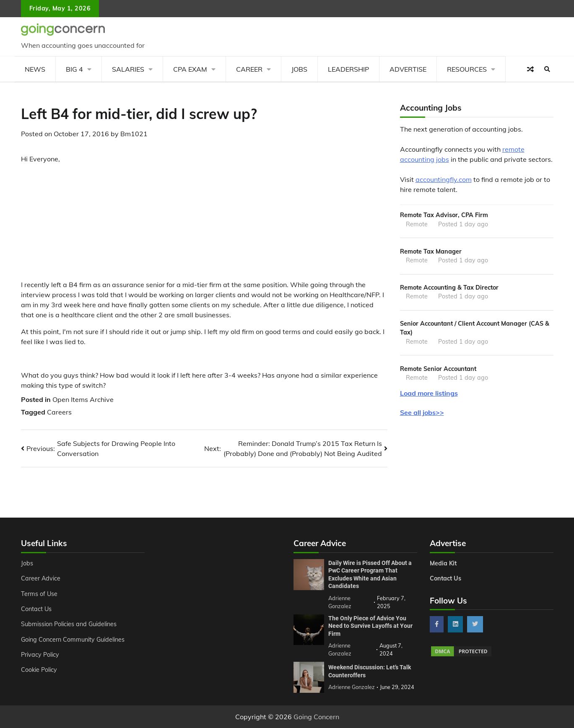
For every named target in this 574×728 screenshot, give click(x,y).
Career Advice (41, 578)
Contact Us (36, 609)
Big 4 (74, 69)
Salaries (128, 69)
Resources (467, 69)
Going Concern (316, 717)
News (35, 69)
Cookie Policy (39, 670)
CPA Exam (190, 69)
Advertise (408, 69)
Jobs (299, 69)
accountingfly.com (444, 179)
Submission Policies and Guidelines (69, 624)
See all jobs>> (422, 412)
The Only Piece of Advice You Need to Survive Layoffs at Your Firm (370, 626)
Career (249, 69)
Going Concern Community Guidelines (73, 640)
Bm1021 (134, 134)
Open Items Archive (83, 399)
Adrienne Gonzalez (352, 687)
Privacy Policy (40, 655)
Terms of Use (39, 594)
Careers (59, 412)
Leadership (348, 69)
